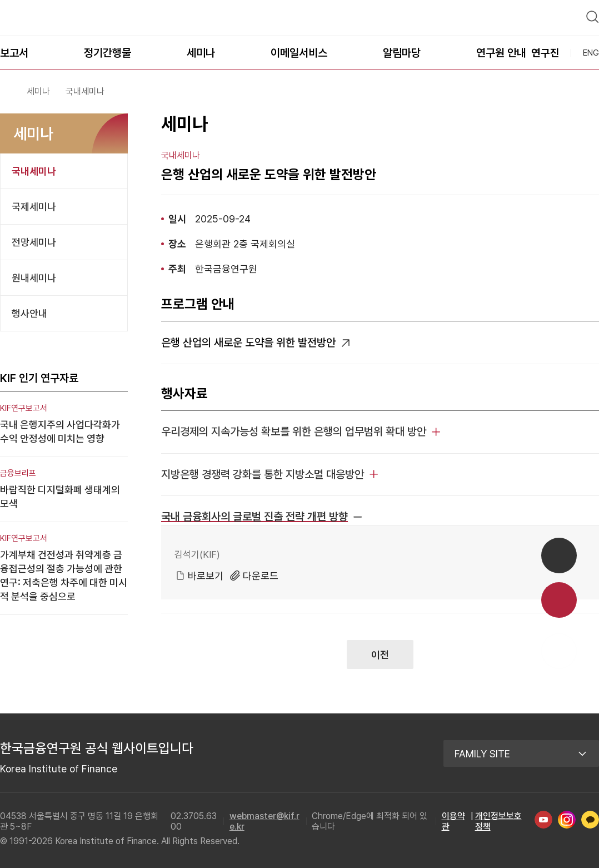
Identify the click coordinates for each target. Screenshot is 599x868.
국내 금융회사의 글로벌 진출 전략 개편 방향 (254, 512)
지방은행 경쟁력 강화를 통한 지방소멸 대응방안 (263, 469)
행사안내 (29, 308)
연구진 (545, 48)
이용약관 (453, 816)
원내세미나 (34, 273)
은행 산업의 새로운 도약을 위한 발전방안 (248, 338)
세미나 (38, 86)
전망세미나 (34, 237)
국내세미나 (34, 166)
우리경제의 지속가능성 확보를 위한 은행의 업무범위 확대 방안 (294, 426)
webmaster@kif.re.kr (264, 816)
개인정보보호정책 (498, 816)
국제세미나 (34, 202)
